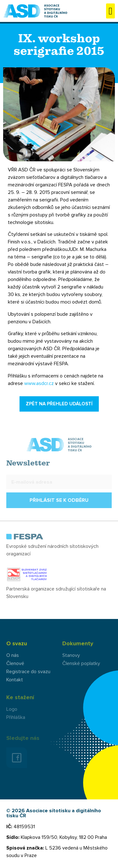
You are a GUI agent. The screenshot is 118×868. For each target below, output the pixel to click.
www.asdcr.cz (39, 383)
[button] (110, 11)
